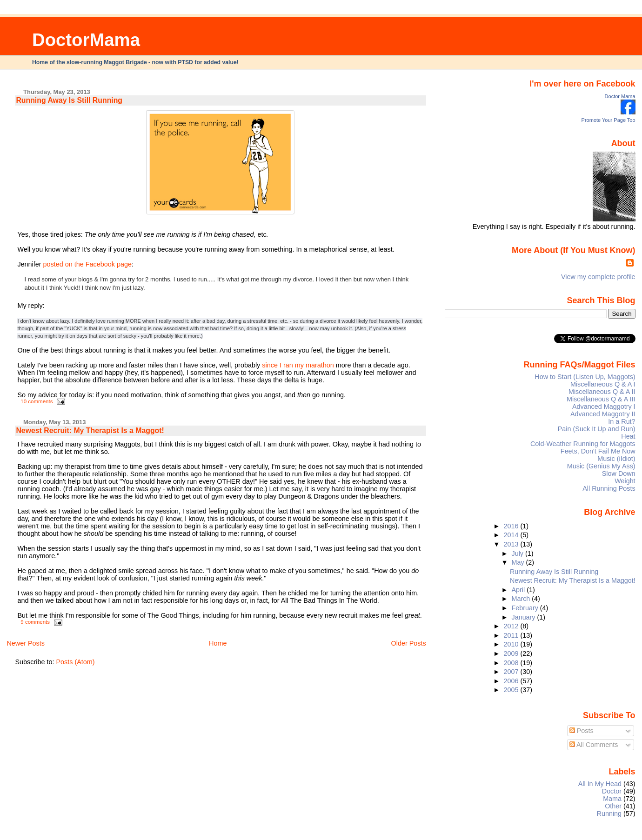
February (526, 608)
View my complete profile (598, 277)
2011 (512, 635)
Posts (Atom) (75, 662)
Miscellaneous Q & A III (601, 399)
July (518, 553)
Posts (582, 731)
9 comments (35, 622)
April (519, 590)
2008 (512, 663)
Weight (625, 481)
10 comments (37, 401)
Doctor (612, 791)
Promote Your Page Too (609, 120)
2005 (512, 690)
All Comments (594, 745)
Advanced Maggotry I (604, 407)
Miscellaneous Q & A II (602, 392)
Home (218, 643)
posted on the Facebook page (87, 264)
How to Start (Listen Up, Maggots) (585, 377)
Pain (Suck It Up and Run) (597, 429)
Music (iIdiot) (616, 459)
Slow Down (619, 473)
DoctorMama (86, 40)
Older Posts (409, 643)
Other (613, 806)
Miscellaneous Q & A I (603, 384)
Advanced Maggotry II (603, 414)
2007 (512, 672)
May (519, 562)
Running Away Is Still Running (69, 100)
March (522, 599)
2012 (512, 626)
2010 (512, 644)
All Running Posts (609, 488)
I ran (286, 365)
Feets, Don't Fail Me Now (598, 451)
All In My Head (600, 784)
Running (609, 813)
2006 (512, 681)
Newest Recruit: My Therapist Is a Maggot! (90, 430)
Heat (628, 436)
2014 (512, 535)
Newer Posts (26, 643)
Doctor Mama (620, 96)
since (270, 365)
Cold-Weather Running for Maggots (583, 444)
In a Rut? (622, 421)
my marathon (314, 365)
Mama (612, 799)
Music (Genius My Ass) (601, 466)
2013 (512, 544)
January (525, 617)
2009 (512, 653)
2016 (512, 526)
